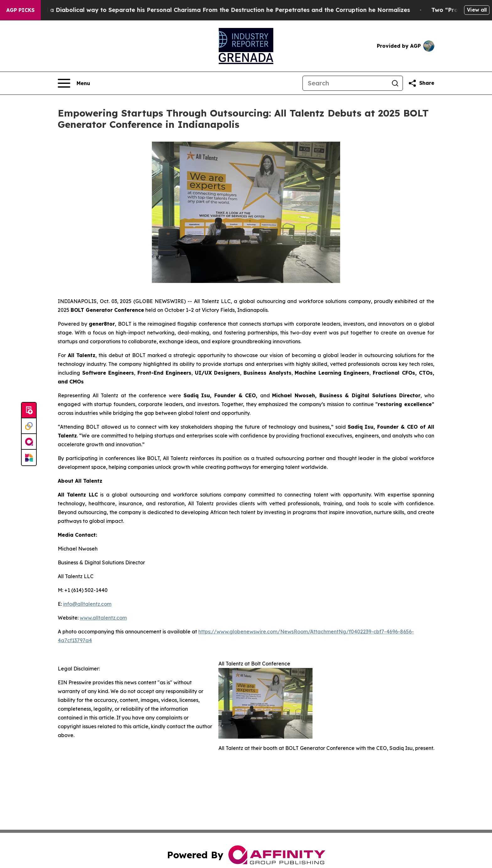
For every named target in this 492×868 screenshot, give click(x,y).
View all (477, 10)
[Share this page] (421, 83)
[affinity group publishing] (29, 442)
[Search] (345, 83)
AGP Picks (20, 10)
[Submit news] (29, 410)
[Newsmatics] (29, 458)
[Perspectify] (29, 426)
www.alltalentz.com (103, 618)
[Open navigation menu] (74, 83)
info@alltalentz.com (87, 604)
